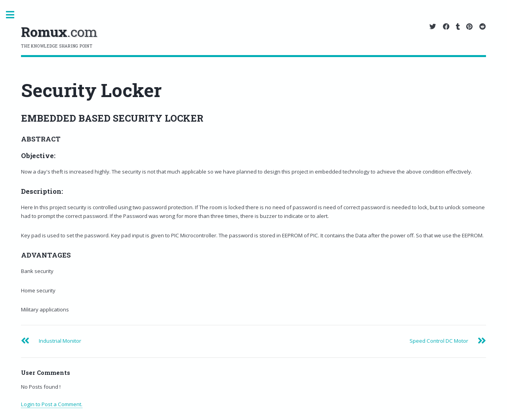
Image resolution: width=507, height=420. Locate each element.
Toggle (14, 15)
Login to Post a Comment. (52, 404)
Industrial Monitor (60, 341)
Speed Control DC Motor (439, 341)
